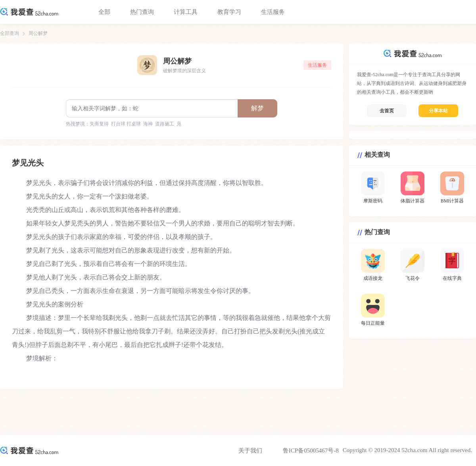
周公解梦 (38, 33)
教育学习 (229, 12)
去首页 (387, 111)
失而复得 (99, 124)
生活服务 (273, 12)
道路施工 (165, 124)
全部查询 (10, 33)
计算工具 (186, 12)
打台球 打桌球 (126, 124)
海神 (148, 124)
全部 (104, 12)
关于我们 (250, 451)
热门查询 (142, 12)
